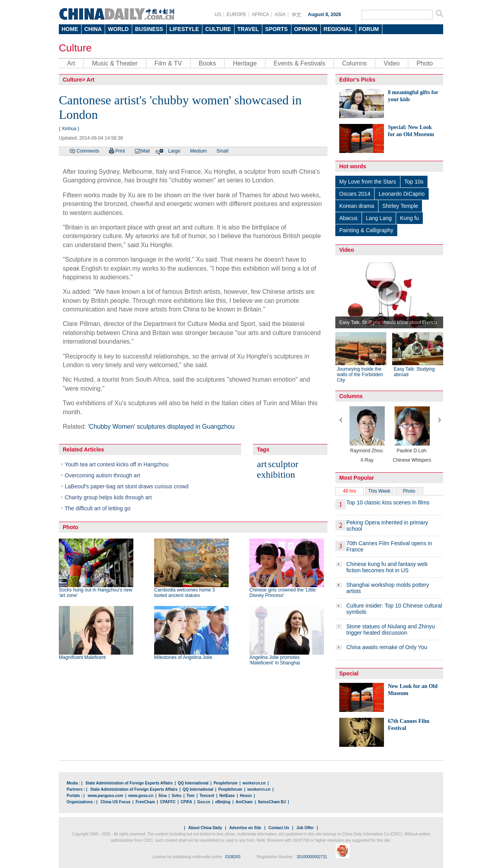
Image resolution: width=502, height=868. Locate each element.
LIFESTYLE (184, 29)
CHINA (93, 29)
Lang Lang (379, 218)
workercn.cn (254, 783)
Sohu (177, 796)
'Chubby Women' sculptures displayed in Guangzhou (161, 427)
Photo (425, 63)
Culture (75, 48)
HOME (70, 29)
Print (120, 151)
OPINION (306, 29)
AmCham (244, 802)
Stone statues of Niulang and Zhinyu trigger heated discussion (391, 630)
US (218, 15)
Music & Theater (115, 63)
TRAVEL (248, 29)
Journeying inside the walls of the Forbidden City (360, 375)
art (262, 464)
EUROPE (237, 15)
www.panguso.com (105, 796)
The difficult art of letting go (98, 508)
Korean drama (357, 206)
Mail (146, 151)
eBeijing (223, 802)
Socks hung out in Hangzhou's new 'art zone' (95, 593)
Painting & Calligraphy (366, 230)
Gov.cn (204, 802)
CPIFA (186, 802)
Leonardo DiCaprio (402, 194)
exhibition (276, 475)
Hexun (246, 796)
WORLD (118, 29)
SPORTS (276, 29)
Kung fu (409, 218)
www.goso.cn (141, 796)
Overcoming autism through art (102, 475)
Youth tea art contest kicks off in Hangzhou (117, 464)
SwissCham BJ (272, 802)
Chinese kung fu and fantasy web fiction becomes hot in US (387, 567)
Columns (354, 63)
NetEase (227, 796)
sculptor (283, 464)
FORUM (369, 29)
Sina (163, 796)
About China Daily (205, 828)
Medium (198, 151)
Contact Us (279, 828)
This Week (379, 491)
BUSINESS (149, 29)
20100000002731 (312, 857)
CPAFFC (168, 802)
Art (71, 63)
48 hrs (349, 491)
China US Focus (115, 802)
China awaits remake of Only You (387, 647)
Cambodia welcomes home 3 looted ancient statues (185, 593)
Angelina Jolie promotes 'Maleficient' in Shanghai (275, 660)
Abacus (348, 218)
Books (207, 63)
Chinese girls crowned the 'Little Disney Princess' (283, 593)
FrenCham (145, 802)
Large (174, 151)
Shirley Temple (400, 206)
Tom (191, 796)
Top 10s (414, 182)
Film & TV (168, 63)
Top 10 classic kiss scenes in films (388, 502)
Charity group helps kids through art (108, 497)
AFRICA (260, 15)
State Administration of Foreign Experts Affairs (129, 783)
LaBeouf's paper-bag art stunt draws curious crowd (127, 486)
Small (222, 151)
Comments (88, 151)
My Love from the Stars (368, 182)
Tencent (207, 796)
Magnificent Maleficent (82, 657)
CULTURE (218, 29)
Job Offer (305, 828)
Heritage (245, 63)
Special (349, 673)
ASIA (280, 15)
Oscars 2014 (355, 194)
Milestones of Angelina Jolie (183, 657)
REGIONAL (338, 29)
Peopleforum (225, 783)
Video (392, 63)
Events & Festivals (300, 63)
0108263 (233, 857)
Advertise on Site (245, 828)
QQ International (193, 783)
